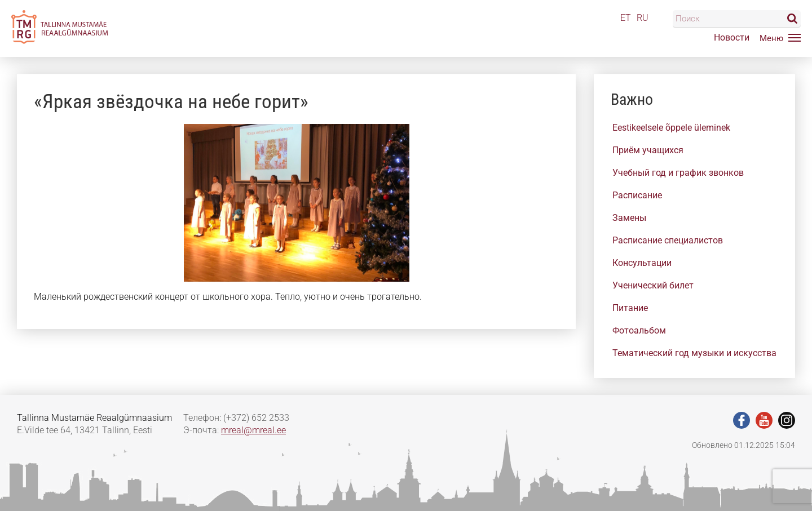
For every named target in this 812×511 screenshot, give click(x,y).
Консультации (642, 263)
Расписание (637, 195)
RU (643, 18)
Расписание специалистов (668, 240)
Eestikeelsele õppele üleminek (671, 128)
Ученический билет (653, 285)
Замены (629, 218)
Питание (630, 308)
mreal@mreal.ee (253, 430)
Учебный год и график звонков (678, 173)
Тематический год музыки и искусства (694, 353)
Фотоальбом (639, 330)
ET (626, 18)
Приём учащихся (648, 150)
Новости (732, 37)
